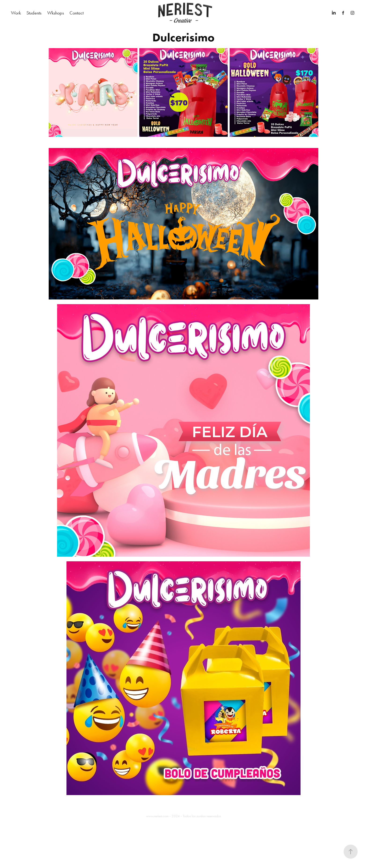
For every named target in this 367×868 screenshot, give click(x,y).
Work (16, 13)
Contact (77, 13)
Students (34, 13)
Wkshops (56, 13)
